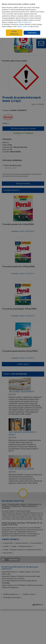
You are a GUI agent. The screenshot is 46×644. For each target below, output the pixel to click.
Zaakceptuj (32, 33)
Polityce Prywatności (24, 22)
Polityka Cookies (22, 27)
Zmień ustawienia (14, 33)
